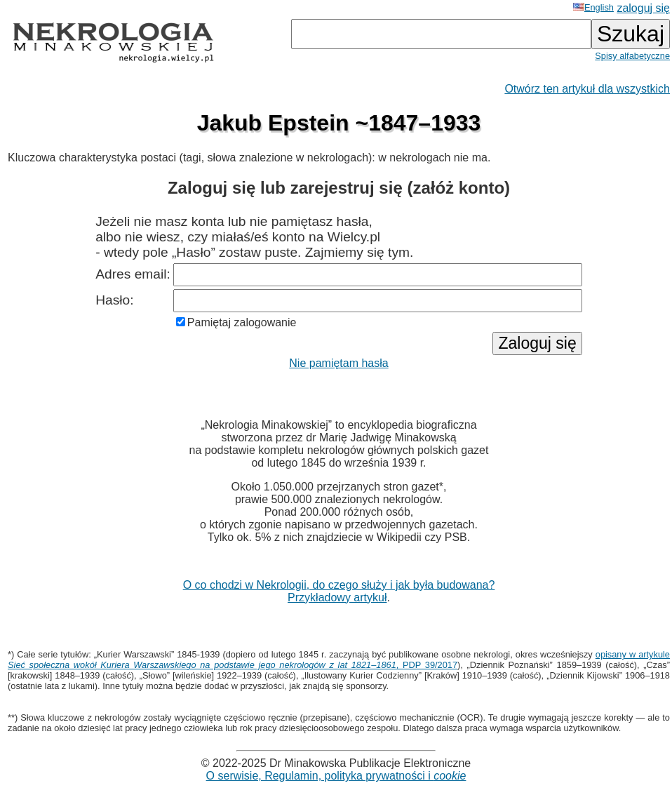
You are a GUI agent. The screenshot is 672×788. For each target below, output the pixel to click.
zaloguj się (643, 8)
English (593, 7)
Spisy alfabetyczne (632, 56)
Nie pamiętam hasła (338, 363)
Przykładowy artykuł (337, 597)
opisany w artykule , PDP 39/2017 (339, 660)
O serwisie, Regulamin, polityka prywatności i (336, 776)
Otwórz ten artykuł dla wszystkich (587, 89)
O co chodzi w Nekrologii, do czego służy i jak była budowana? (339, 585)
